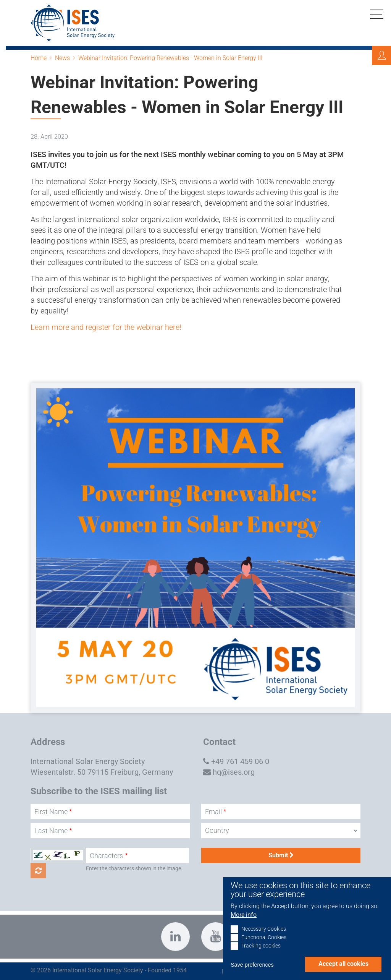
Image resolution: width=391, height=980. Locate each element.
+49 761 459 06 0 (240, 761)
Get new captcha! (38, 871)
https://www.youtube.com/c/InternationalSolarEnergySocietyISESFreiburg (216, 937)
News (62, 58)
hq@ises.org (234, 772)
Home (39, 58)
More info (244, 915)
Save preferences (252, 965)
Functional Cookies (264, 937)
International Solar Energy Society (88, 761)
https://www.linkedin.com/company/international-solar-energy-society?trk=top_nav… (175, 937)
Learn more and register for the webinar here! (106, 327)
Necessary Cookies (264, 929)
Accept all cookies (343, 964)
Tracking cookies (261, 946)
